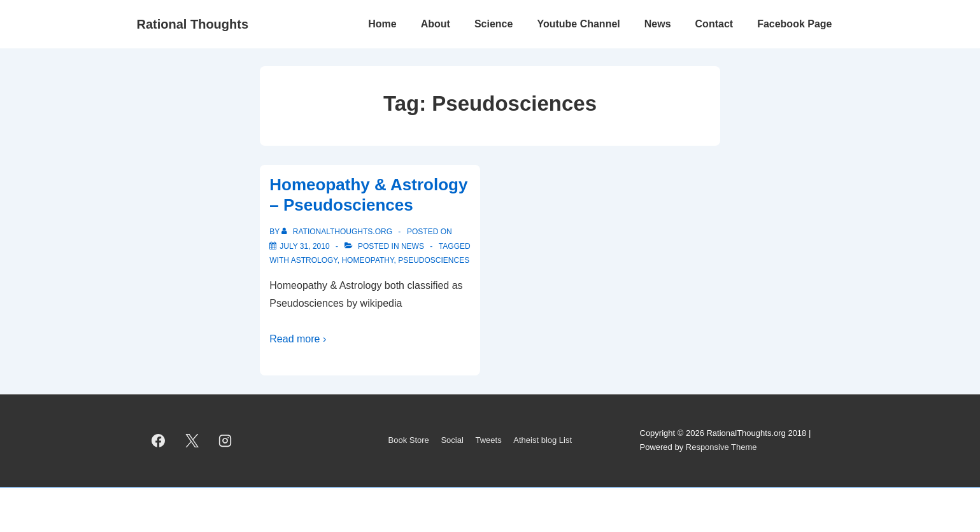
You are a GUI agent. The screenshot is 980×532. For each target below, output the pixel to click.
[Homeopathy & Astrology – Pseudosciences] (304, 246)
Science (494, 24)
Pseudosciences (434, 260)
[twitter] (192, 440)
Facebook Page (794, 24)
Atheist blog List (543, 440)
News (658, 24)
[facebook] (159, 440)
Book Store (409, 440)
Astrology (314, 260)
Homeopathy (367, 260)
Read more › (298, 339)
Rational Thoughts (193, 24)
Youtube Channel (578, 24)
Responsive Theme (721, 447)
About (436, 24)
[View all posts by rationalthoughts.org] (338, 232)
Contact (714, 24)
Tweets (489, 440)
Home (382, 24)
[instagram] (225, 440)
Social (452, 440)
